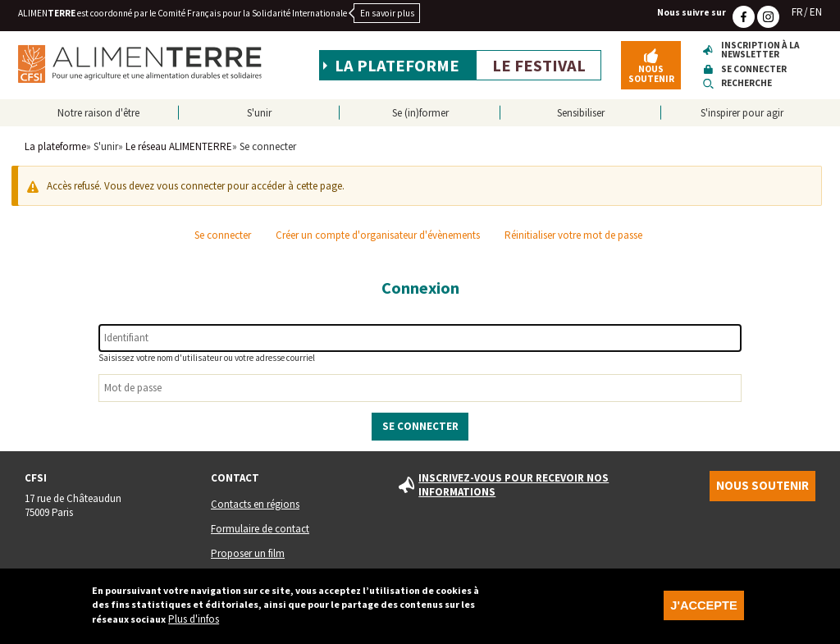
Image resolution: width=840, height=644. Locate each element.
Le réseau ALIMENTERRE (179, 146)
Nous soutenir (651, 73)
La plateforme (397, 66)
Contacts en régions (255, 504)
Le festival (539, 66)
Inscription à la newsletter (760, 50)
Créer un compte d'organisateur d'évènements (378, 235)
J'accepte (703, 610)
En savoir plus (387, 13)
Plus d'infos (194, 624)
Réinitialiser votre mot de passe (573, 235)
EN (816, 12)
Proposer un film (248, 553)
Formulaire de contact (260, 529)
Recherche (746, 83)
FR (797, 12)
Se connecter (754, 69)
